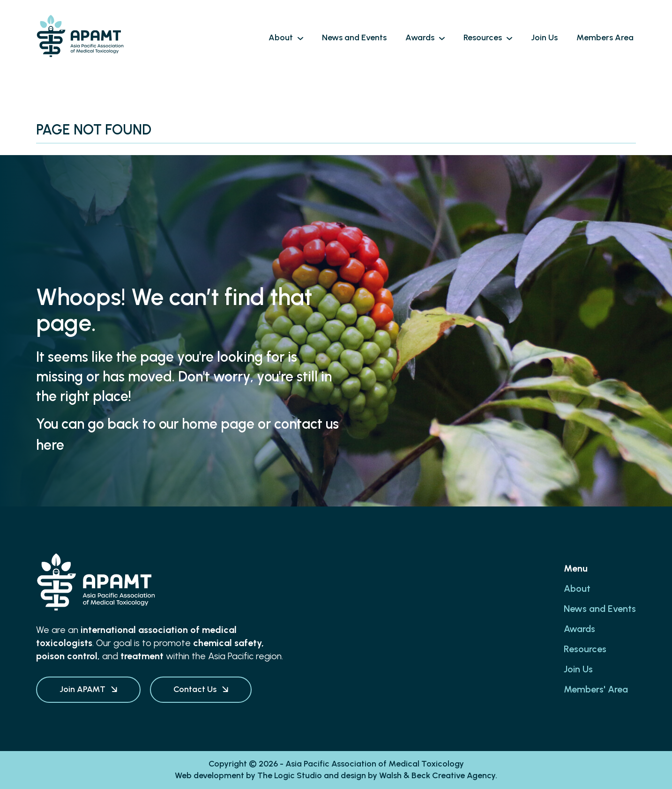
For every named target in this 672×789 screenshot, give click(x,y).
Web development (209, 775)
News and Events (600, 609)
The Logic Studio (290, 775)
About (577, 588)
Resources (585, 649)
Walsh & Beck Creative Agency (437, 775)
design (353, 775)
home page (218, 424)
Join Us (578, 669)
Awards (579, 629)
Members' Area (596, 689)
